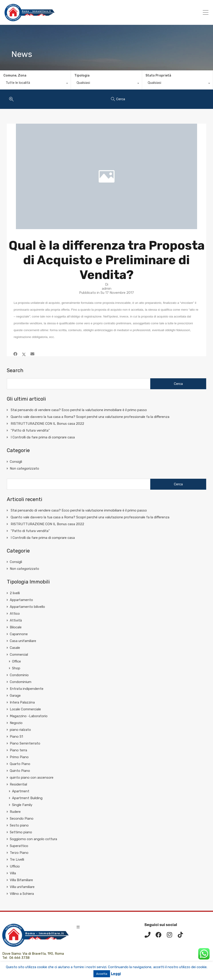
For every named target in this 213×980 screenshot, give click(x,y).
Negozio (16, 723)
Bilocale (16, 627)
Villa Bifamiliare (21, 880)
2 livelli (15, 593)
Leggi (116, 974)
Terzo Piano (19, 853)
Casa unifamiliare (23, 641)
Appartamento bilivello (27, 607)
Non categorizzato (24, 468)
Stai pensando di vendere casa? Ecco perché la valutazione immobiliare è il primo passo (79, 410)
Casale (15, 648)
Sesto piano (19, 825)
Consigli (16, 462)
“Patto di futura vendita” (30, 430)
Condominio (19, 675)
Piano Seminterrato (25, 743)
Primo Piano (19, 757)
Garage (15, 696)
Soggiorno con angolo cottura (33, 839)
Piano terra (18, 750)
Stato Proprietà (158, 75)
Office (16, 661)
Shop (16, 668)
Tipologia (82, 75)
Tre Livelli (17, 860)
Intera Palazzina (22, 702)
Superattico (19, 846)
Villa (13, 873)
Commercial (19, 655)
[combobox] (35, 84)
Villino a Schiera (22, 894)
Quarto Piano (20, 764)
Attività (16, 620)
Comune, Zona (15, 75)
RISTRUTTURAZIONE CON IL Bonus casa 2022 (47, 424)
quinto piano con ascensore (32, 778)
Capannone (19, 634)
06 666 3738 (19, 958)
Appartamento (21, 600)
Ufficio (15, 866)
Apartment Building (27, 798)
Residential (18, 784)
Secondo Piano (22, 819)
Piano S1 (16, 737)
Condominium (21, 682)
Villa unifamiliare (22, 887)
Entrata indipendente (27, 689)
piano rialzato (20, 730)
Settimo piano (21, 832)
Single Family (22, 805)
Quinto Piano (20, 771)
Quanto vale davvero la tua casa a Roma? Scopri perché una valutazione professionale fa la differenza (90, 417)
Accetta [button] (102, 974)
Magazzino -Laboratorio (29, 716)
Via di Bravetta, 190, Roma (44, 954)
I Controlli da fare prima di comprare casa (43, 437)
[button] (78, 927)
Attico (15, 614)
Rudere (15, 812)
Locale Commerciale (25, 709)
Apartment (21, 791)
